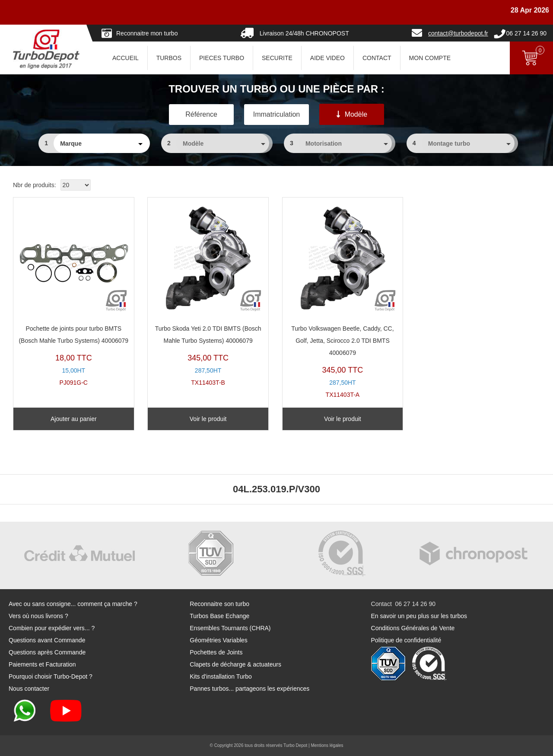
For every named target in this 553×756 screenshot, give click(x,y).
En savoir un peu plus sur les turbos (419, 616)
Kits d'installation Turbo (221, 676)
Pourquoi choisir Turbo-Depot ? (51, 676)
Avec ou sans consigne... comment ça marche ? (73, 604)
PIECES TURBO (222, 58)
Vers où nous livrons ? (38, 616)
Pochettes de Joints (216, 652)
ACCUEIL (126, 58)
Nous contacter (29, 689)
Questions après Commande (47, 652)
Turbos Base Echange (219, 616)
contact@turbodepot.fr (458, 33)
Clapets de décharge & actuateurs (235, 664)
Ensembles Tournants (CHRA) (230, 628)
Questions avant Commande (47, 640)
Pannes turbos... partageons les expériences (249, 689)
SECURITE (277, 58)
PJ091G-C (74, 294)
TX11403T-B (208, 294)
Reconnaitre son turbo (219, 604)
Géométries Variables (219, 640)
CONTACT (377, 58)
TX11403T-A (343, 300)
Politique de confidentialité (406, 640)
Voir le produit (208, 419)
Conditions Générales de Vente (413, 628)
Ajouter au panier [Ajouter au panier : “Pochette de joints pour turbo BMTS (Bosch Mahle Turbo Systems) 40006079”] (74, 419)
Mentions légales (327, 745)
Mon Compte (430, 58)
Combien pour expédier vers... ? (52, 628)
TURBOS (169, 58)
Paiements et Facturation (42, 664)
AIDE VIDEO (327, 58)
